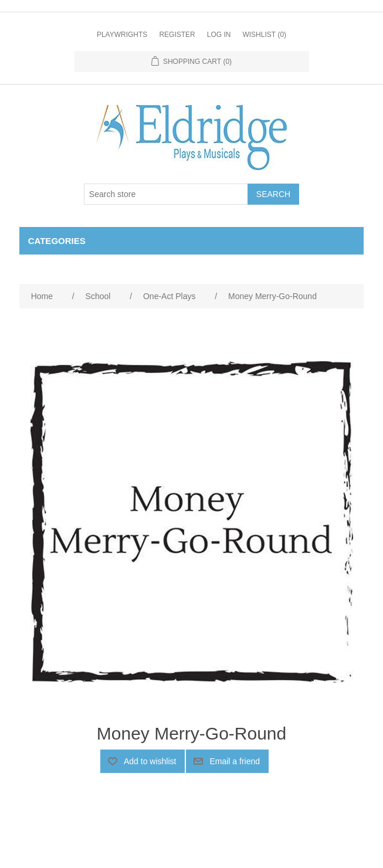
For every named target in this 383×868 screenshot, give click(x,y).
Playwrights (122, 35)
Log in (219, 35)
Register (177, 35)
